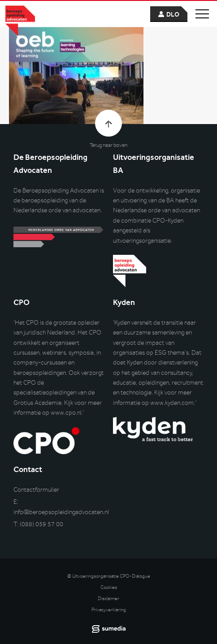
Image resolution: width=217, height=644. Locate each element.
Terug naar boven (108, 145)
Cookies (109, 587)
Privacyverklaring (109, 610)
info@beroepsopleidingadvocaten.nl (61, 512)
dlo (173, 15)
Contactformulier (36, 490)
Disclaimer (108, 599)
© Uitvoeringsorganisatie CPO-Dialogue (109, 576)
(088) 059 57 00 (41, 524)
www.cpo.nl (66, 413)
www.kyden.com (172, 403)
